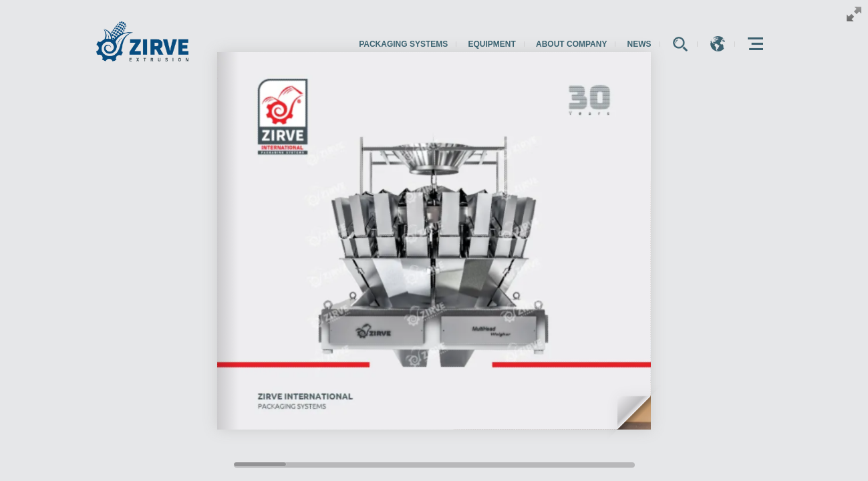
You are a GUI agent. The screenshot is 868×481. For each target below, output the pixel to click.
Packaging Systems (403, 44)
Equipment (491, 44)
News (639, 44)
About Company (571, 44)
